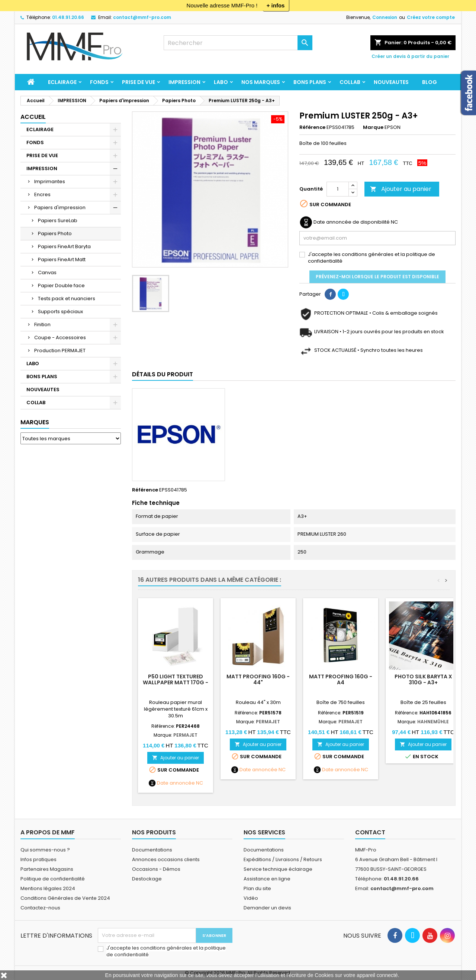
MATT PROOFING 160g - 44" (258, 679)
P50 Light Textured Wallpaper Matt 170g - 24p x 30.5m (176, 682)
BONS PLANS (310, 82)
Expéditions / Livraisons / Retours (283, 859)
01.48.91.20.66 (68, 17)
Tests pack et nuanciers (67, 298)
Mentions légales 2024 (48, 888)
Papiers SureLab (58, 220)
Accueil (33, 117)
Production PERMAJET (60, 351)
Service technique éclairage (278, 869)
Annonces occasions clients (166, 859)
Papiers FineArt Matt (62, 259)
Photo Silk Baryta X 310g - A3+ (423, 679)
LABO (221, 82)
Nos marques (261, 82)
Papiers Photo (55, 233)
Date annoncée (176, 783)
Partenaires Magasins (47, 869)
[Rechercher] (238, 43)
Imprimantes (50, 181)
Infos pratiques (38, 859)
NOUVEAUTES (391, 82)
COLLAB (350, 82)
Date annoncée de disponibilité (352, 222)
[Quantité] (338, 189)
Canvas (47, 272)
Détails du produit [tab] (163, 374)
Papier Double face (61, 285)
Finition (42, 324)
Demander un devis (267, 908)
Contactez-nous (40, 908)
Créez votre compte (431, 17)
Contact (370, 832)
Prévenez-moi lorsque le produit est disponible (377, 277)
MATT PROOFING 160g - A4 (341, 679)
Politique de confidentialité (53, 879)
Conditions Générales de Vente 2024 (65, 898)
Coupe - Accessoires (60, 338)
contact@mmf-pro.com (142, 17)
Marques (35, 422)
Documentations (152, 850)
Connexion (385, 17)
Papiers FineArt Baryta (64, 246)
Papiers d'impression (60, 207)
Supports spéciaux (60, 311)
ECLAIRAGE (62, 82)
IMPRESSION (184, 82)
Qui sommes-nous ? (45, 850)
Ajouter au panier (401, 189)
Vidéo (251, 898)
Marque (373, 127)
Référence (312, 127)
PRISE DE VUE (139, 82)
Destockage (147, 879)
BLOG (430, 82)
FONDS (99, 82)
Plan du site (257, 888)
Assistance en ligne (267, 879)
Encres (42, 194)
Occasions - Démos (156, 869)
